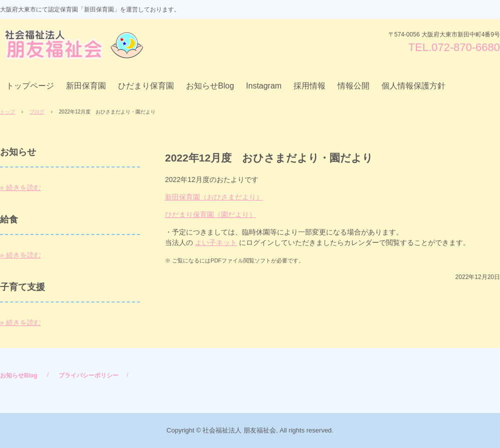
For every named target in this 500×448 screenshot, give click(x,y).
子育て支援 (22, 287)
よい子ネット (216, 242)
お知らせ (18, 152)
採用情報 (309, 86)
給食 (9, 219)
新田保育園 (86, 86)
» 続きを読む (20, 187)
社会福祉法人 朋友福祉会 (76, 45)
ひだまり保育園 (146, 86)
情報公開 (353, 86)
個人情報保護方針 (413, 86)
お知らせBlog (210, 86)
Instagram (264, 86)
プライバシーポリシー (88, 375)
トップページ (30, 86)
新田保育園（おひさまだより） (214, 197)
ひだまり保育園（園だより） (210, 214)
